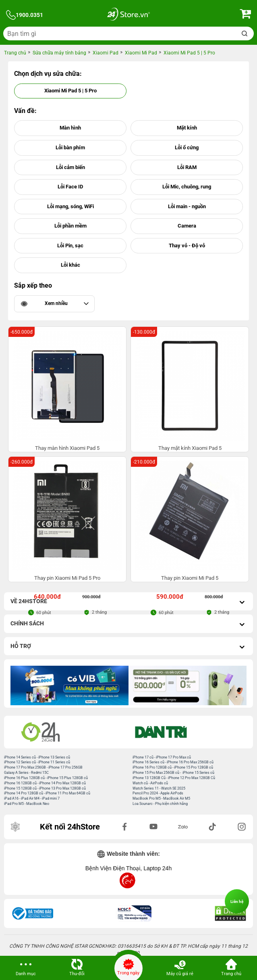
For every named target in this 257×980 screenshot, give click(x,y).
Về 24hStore (128, 602)
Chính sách (128, 624)
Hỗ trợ (128, 647)
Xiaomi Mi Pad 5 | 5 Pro (70, 91)
